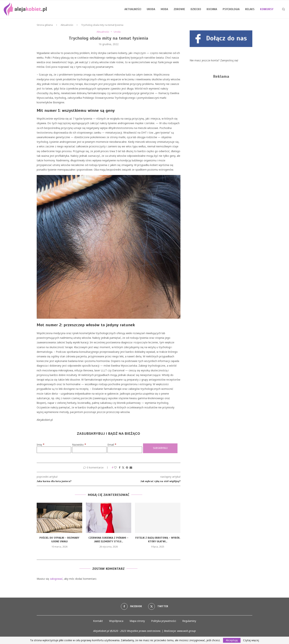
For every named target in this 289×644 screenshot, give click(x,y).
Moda (164, 9)
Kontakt (98, 621)
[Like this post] (115, 467)
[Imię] (54, 450)
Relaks (250, 9)
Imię (41, 445)
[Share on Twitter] (123, 467)
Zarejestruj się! (229, 60)
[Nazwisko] (89, 450)
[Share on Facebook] (120, 467)
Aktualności (133, 9)
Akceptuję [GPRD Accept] (232, 640)
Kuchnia (212, 9)
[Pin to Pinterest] (127, 467)
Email (112, 445)
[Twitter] (158, 606)
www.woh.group (186, 631)
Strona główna (45, 25)
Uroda (151, 9)
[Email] (125, 450)
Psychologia (231, 9)
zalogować (56, 579)
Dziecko (196, 9)
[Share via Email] (131, 467)
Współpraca (116, 621)
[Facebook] (131, 606)
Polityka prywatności (164, 621)
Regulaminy (189, 621)
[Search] (283, 9)
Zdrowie (179, 9)
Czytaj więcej (251, 640)
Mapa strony (137, 621)
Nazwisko (79, 445)
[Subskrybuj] (160, 448)
